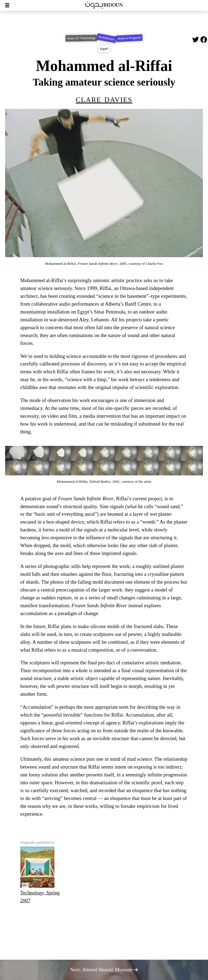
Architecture (107, 38)
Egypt (104, 49)
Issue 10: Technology (81, 38)
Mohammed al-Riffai (104, 66)
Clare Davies (104, 99)
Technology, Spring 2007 (40, 875)
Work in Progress (129, 38)
